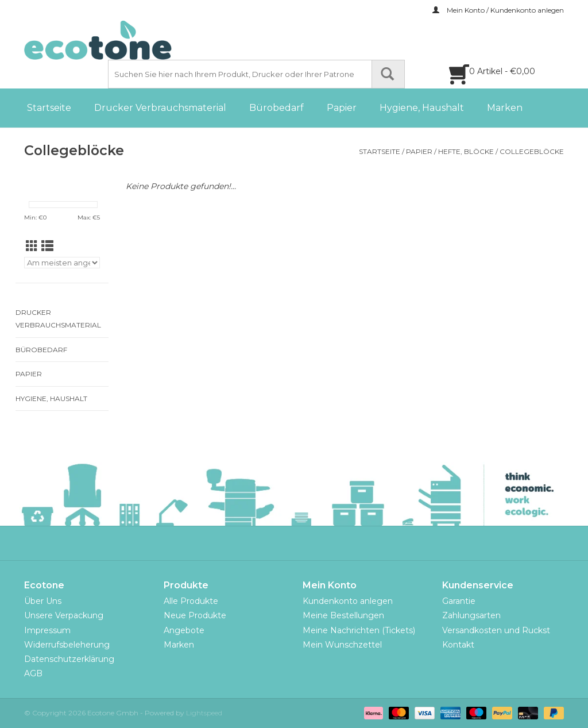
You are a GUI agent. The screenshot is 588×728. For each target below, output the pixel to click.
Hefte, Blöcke (466, 151)
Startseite (49, 108)
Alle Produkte (191, 601)
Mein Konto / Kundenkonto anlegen (498, 10)
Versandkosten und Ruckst (496, 630)
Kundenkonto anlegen (348, 601)
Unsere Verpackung (64, 615)
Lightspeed (204, 713)
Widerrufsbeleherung (67, 645)
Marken (505, 108)
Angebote (184, 630)
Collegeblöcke (532, 151)
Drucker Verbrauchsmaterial (160, 108)
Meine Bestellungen (343, 615)
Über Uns (43, 601)
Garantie (459, 601)
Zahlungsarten (471, 615)
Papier (342, 108)
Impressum (47, 630)
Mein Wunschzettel (342, 645)
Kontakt (458, 645)
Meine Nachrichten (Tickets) (359, 630)
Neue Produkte (195, 615)
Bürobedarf (276, 108)
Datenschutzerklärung (69, 659)
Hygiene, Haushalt (422, 108)
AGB (33, 673)
